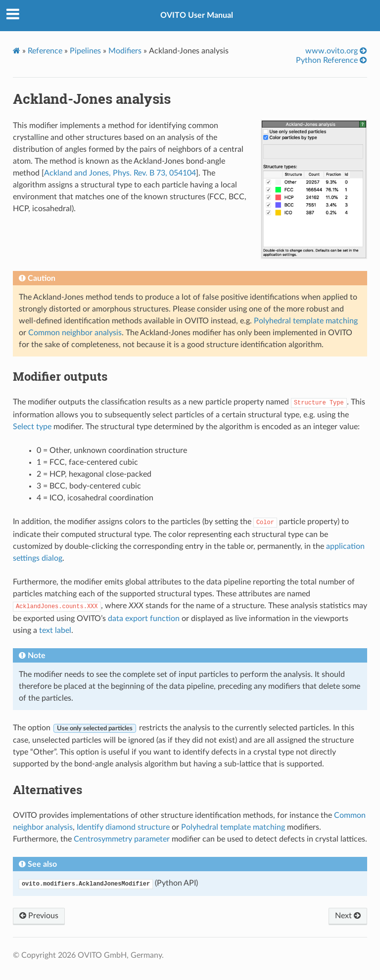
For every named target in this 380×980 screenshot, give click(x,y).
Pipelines (85, 51)
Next (348, 916)
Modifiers (125, 51)
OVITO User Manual (197, 15)
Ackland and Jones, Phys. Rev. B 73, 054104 (120, 173)
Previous (39, 916)
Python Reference (331, 60)
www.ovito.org (336, 51)
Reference (45, 51)
